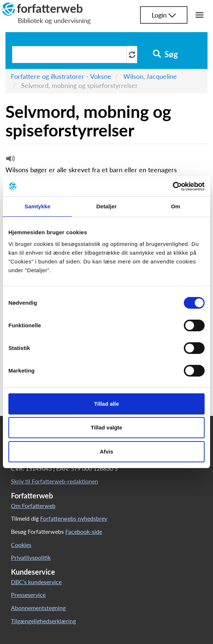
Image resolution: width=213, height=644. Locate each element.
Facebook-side (84, 531)
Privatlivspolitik (31, 557)
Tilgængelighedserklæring (43, 621)
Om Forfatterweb (33, 506)
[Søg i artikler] (69, 55)
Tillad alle (106, 404)
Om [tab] (176, 206)
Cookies (21, 545)
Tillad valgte (106, 427)
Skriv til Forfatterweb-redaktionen (55, 481)
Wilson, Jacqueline (150, 76)
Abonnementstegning (38, 608)
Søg (165, 54)
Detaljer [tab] (106, 206)
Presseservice (28, 595)
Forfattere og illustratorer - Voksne (61, 76)
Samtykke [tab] (37, 206)
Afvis (107, 452)
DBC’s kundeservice (36, 582)
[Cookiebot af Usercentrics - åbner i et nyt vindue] (173, 186)
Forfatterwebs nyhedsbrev (74, 518)
